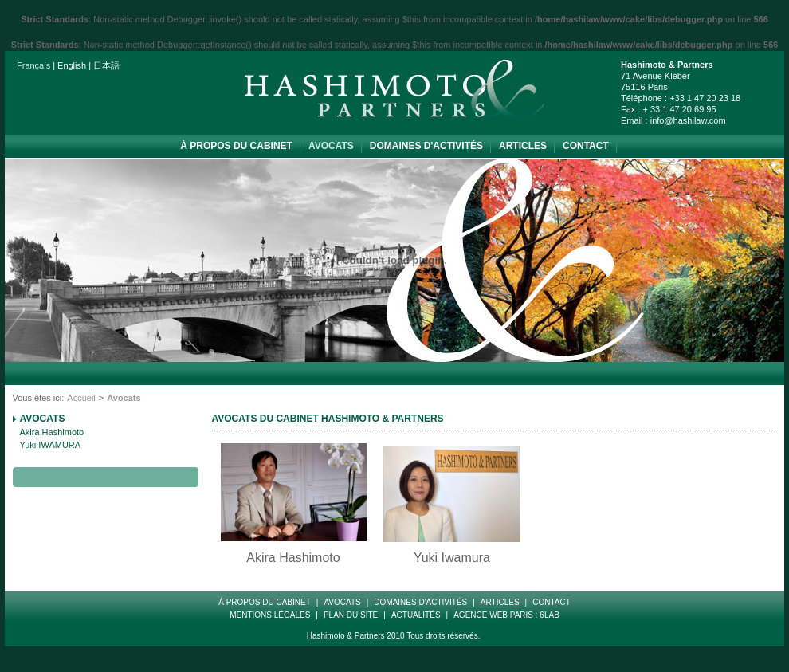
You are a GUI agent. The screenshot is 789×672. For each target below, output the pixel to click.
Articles (523, 146)
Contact (586, 146)
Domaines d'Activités (426, 146)
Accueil (81, 398)
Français (33, 65)
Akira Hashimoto (52, 432)
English (72, 65)
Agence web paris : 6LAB (506, 615)
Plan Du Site (351, 615)
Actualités (416, 615)
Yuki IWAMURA (51, 445)
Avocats (331, 146)
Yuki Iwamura (452, 558)
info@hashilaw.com (688, 120)
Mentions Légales (270, 615)
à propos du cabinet (236, 146)
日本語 (106, 65)
